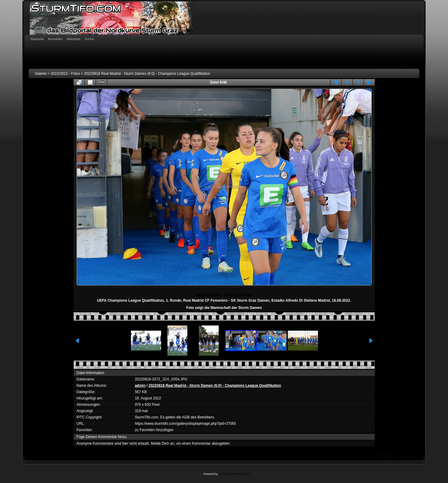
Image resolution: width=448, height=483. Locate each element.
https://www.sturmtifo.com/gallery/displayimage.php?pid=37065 (185, 424)
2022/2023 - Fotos (65, 74)
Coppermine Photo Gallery (234, 474)
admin (140, 386)
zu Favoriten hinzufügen (154, 430)
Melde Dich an (162, 443)
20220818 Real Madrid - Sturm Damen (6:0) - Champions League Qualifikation (147, 74)
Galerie (41, 74)
